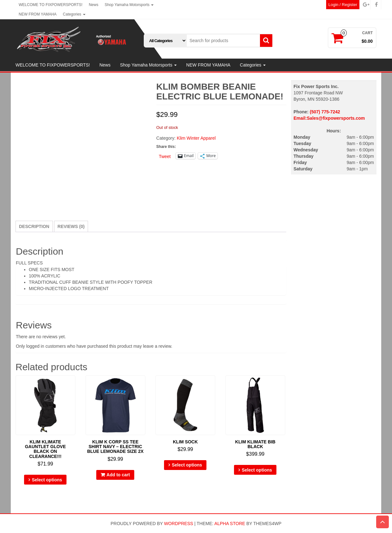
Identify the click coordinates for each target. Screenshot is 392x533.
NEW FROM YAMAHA (38, 14)
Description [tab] (34, 226)
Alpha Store (230, 523)
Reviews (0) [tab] (71, 226)
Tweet (165, 156)
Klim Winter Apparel (196, 138)
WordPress (179, 523)
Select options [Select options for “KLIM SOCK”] (187, 465)
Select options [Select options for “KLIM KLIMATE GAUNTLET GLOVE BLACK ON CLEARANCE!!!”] (47, 480)
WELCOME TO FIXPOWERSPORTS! (51, 5)
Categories (74, 14)
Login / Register (343, 5)
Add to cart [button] (118, 475)
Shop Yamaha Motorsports (129, 5)
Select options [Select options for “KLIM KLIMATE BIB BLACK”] (257, 470)
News (93, 5)
